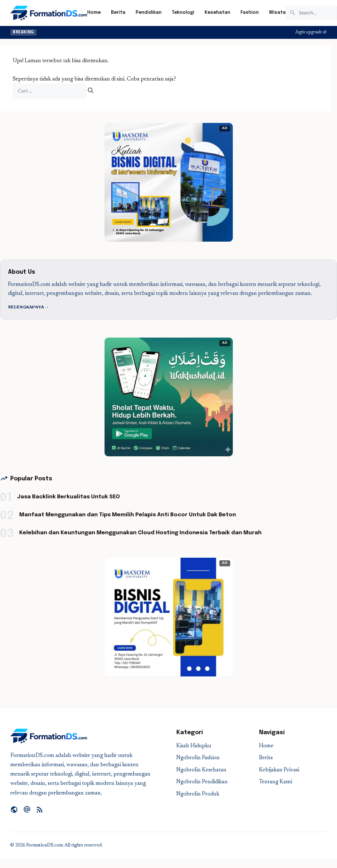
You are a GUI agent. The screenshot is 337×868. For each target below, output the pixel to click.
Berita (118, 13)
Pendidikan (149, 13)
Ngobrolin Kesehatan (201, 770)
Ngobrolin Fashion (198, 758)
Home (94, 13)
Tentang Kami (276, 782)
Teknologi (183, 13)
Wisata (277, 13)
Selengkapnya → (29, 307)
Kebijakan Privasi (279, 770)
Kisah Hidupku (194, 746)
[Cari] (91, 91)
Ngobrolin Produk (198, 794)
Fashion (250, 13)
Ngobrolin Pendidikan (202, 782)
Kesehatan (217, 13)
